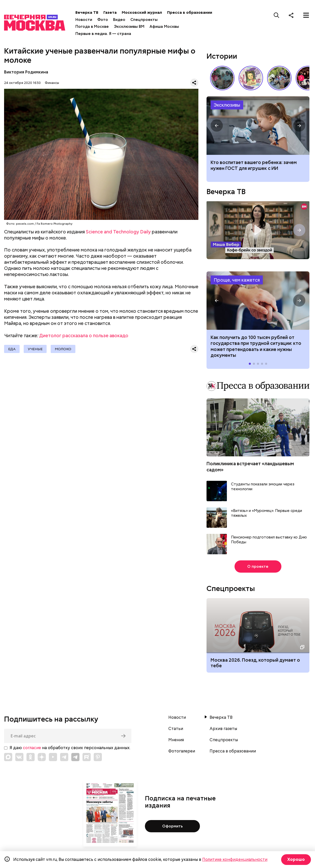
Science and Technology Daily (118, 232)
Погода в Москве (92, 27)
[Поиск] (277, 15)
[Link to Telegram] (64, 757)
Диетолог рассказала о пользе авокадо (84, 336)
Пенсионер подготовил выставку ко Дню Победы (269, 540)
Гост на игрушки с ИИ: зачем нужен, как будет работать (258, 126)
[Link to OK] (31, 757)
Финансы (52, 83)
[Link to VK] (19, 757)
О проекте (258, 567)
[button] (301, 78)
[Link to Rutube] (87, 757)
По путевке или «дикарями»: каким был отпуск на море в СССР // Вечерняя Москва (222, 78)
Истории (222, 56)
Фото (103, 20)
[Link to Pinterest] (98, 757)
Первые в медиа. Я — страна (103, 34)
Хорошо (296, 859)
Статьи (176, 729)
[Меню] (306, 15)
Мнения (176, 740)
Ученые (35, 349)
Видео (119, 20)
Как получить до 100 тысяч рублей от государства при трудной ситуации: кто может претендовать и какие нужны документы (258, 301)
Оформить (173, 826)
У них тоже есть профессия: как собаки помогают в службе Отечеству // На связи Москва (279, 78)
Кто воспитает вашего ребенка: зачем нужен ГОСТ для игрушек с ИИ (254, 165)
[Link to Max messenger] (8, 757)
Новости (84, 20)
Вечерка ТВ (87, 12)
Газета (110, 12)
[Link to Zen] (42, 757)
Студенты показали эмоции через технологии (263, 487)
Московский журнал (142, 12)
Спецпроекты (144, 20)
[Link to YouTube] (53, 757)
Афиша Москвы (164, 27)
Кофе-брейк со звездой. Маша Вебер (258, 230)
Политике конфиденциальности (235, 859)
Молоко (63, 349)
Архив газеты (223, 729)
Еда (12, 349)
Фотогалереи (182, 751)
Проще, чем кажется (237, 280)
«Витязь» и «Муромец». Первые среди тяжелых (266, 513)
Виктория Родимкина (26, 72)
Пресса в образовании (190, 12)
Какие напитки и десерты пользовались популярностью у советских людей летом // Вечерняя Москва (251, 78)
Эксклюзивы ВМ (129, 27)
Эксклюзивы (227, 105)
